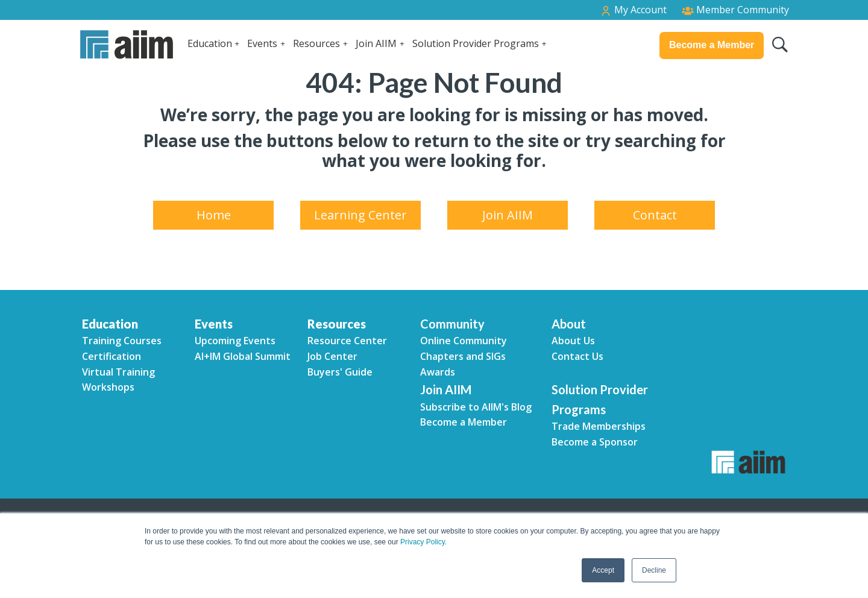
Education (210, 43)
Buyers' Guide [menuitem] (340, 372)
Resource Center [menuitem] (347, 341)
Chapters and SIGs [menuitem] (463, 356)
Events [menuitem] (214, 324)
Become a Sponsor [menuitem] (595, 442)
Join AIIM (376, 43)
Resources (316, 43)
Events (262, 43)
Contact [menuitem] (655, 215)
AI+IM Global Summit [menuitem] (243, 356)
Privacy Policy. (423, 542)
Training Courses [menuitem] (122, 341)
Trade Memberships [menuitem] (599, 426)
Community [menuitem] (452, 324)
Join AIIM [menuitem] (508, 215)
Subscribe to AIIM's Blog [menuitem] (476, 407)
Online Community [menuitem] (464, 341)
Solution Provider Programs (476, 43)
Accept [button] (603, 570)
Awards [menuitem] (438, 372)
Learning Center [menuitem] (360, 215)
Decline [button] (654, 570)
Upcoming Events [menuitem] (235, 341)
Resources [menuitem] (337, 324)
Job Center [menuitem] (332, 356)
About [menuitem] (569, 324)
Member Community (735, 10)
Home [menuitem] (214, 215)
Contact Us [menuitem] (577, 356)
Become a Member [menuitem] (464, 422)
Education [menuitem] (110, 324)
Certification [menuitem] (112, 356)
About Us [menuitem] (573, 341)
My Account (633, 10)
